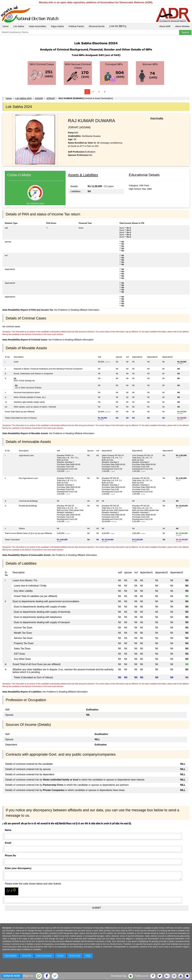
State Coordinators (44, 956)
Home (6, 26)
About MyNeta (182, 26)
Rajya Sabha (57, 26)
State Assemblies (38, 26)
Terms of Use (75, 956)
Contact (61, 956)
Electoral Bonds (97, 26)
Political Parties (76, 26)
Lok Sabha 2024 (23, 98)
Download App (119, 976)
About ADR (165, 26)
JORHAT (51, 98)
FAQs (88, 956)
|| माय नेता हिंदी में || (118, 26)
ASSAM (39, 98)
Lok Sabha (19, 26)
